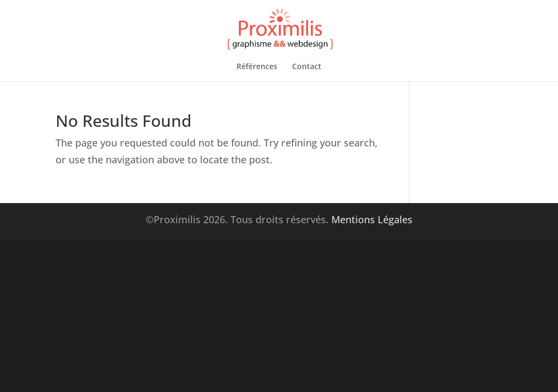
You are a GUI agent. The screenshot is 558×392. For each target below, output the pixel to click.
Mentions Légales (372, 219)
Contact (307, 67)
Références (257, 67)
